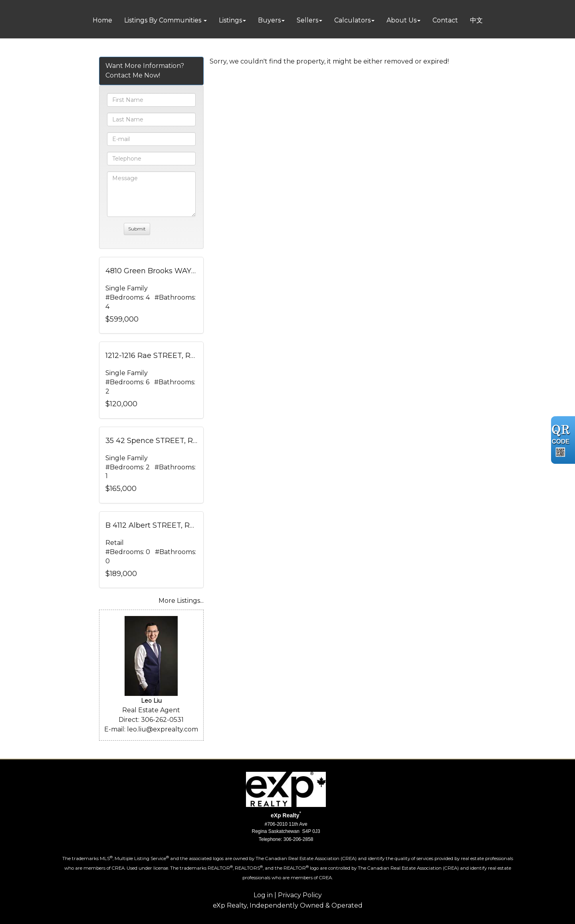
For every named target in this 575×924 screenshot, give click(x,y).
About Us (402, 20)
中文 (476, 20)
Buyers (269, 20)
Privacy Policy (300, 895)
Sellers (307, 20)
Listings (230, 20)
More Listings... (181, 601)
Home (102, 20)
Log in (263, 895)
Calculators (352, 20)
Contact (445, 20)
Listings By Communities (164, 20)
